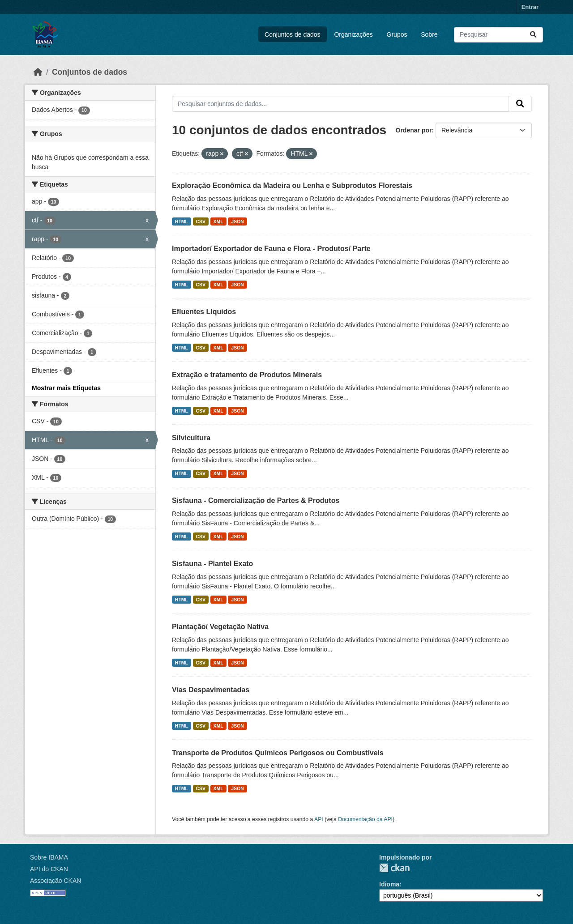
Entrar (530, 7)
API (319, 819)
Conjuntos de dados (293, 34)
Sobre (429, 34)
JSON (237, 221)
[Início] (38, 72)
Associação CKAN (56, 881)
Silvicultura (191, 438)
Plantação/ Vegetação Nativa (220, 627)
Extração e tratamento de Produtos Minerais (247, 375)
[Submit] (533, 35)
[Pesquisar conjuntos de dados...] (498, 35)
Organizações (353, 34)
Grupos (397, 34)
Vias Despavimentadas (211, 690)
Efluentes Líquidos (204, 312)
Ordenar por (414, 130)
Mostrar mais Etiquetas (66, 388)
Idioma (389, 884)
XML (218, 221)
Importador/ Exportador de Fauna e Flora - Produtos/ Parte (271, 249)
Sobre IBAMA (49, 857)
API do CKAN (49, 869)
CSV (201, 221)
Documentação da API (365, 819)
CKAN (394, 868)
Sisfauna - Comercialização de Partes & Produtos (256, 500)
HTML (182, 221)
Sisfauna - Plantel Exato (212, 564)
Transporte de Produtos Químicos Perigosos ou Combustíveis (278, 753)
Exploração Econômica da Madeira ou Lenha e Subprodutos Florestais (292, 185)
